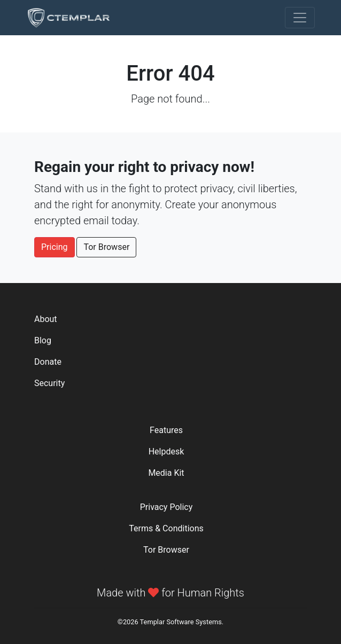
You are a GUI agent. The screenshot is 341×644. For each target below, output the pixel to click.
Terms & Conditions (166, 528)
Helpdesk (166, 451)
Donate (48, 362)
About (46, 319)
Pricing (55, 247)
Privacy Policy (166, 507)
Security (49, 383)
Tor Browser (106, 247)
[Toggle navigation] (300, 18)
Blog (43, 340)
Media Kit (166, 473)
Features (166, 430)
